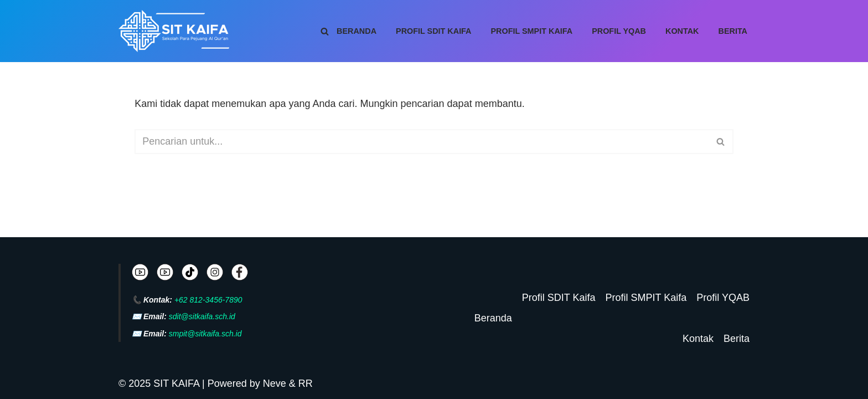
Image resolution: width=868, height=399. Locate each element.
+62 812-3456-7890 (208, 300)
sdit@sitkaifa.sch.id (202, 316)
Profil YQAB (619, 31)
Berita (733, 31)
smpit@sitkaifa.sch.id (205, 334)
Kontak (682, 31)
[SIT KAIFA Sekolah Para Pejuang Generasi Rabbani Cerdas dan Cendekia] (177, 31)
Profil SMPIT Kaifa (532, 31)
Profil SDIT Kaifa (433, 31)
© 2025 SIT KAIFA (160, 383)
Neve (275, 383)
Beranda (356, 31)
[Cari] (325, 31)
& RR (299, 383)
